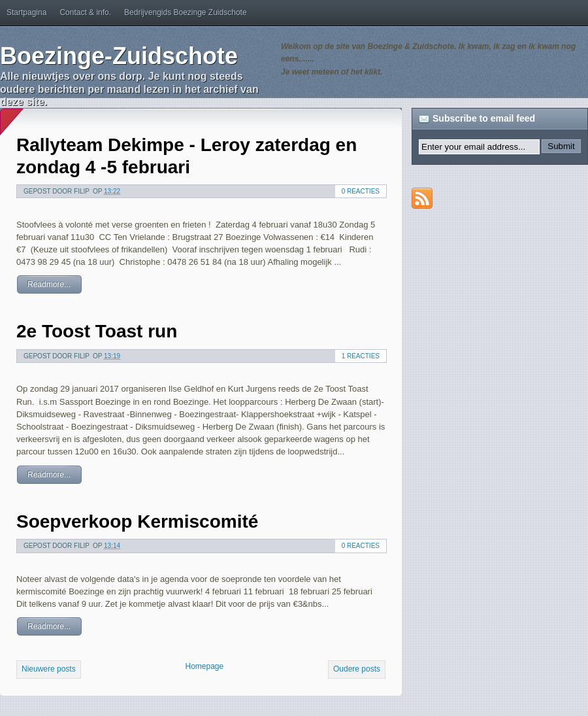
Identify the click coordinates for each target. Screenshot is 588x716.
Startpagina (26, 12)
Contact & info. (85, 12)
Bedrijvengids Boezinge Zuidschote (185, 12)
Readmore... (49, 284)
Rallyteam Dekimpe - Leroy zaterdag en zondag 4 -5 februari (187, 156)
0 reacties (361, 191)
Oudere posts (357, 669)
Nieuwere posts (49, 669)
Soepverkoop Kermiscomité (137, 521)
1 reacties (361, 356)
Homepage (204, 666)
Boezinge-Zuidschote (119, 56)
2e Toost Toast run (97, 331)
